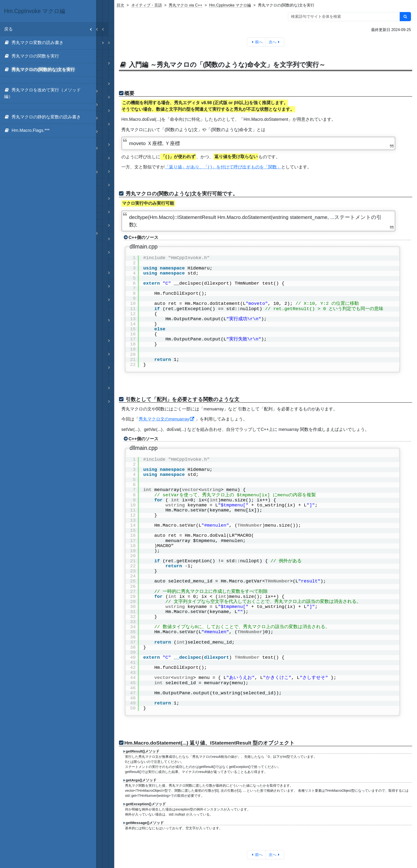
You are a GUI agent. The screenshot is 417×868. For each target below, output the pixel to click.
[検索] (405, 17)
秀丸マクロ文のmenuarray (164, 419)
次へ (275, 42)
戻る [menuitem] (50, 29)
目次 (120, 5)
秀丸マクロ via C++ (186, 5)
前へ (256, 42)
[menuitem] (48, 43)
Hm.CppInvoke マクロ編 (230, 5)
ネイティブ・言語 (147, 5)
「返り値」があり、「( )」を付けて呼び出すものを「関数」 (223, 167)
